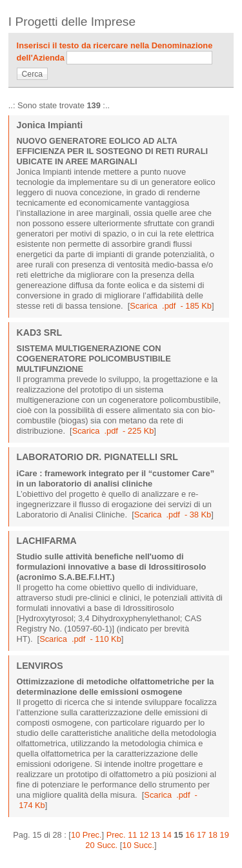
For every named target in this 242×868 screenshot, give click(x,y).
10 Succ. (138, 845)
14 (167, 835)
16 (190, 835)
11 (132, 835)
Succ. (107, 845)
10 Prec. (86, 835)
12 (144, 835)
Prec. (116, 835)
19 (225, 835)
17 (201, 835)
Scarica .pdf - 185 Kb (171, 306)
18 (213, 835)
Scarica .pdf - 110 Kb (80, 639)
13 (156, 835)
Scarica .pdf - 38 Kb (173, 515)
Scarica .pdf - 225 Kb (113, 431)
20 (90, 845)
